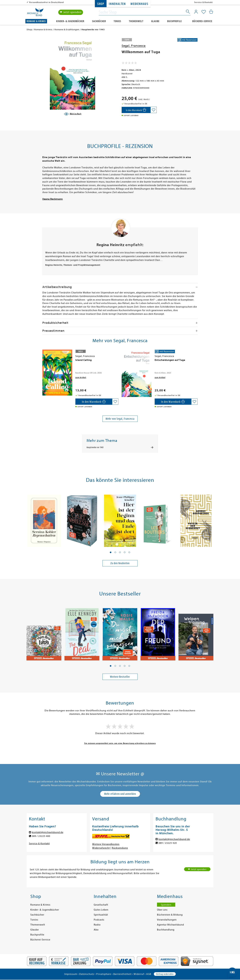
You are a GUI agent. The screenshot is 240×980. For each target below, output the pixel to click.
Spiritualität (101, 915)
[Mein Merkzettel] (204, 12)
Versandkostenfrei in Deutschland (46, 2)
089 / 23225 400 (41, 836)
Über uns (162, 910)
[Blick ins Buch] (73, 114)
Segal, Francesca (134, 46)
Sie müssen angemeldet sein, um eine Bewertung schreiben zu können (120, 743)
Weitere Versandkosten (106, 844)
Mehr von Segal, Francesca (120, 419)
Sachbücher (99, 21)
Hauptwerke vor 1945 (95, 447)
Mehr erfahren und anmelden (120, 794)
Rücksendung (120, 848)
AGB (149, 974)
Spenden (166, 905)
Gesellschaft (101, 905)
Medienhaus (139, 4)
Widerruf (139, 974)
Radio (97, 925)
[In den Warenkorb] (136, 110)
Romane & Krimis (36, 21)
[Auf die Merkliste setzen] (154, 110)
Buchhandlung (166, 930)
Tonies (117, 21)
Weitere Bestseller (120, 677)
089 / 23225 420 (168, 843)
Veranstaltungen (167, 920)
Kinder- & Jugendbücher (70, 21)
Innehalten (117, 4)
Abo (96, 930)
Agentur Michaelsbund (170, 925)
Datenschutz (87, 974)
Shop (101, 4)
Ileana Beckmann (53, 199)
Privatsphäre (104, 974)
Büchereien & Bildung (170, 915)
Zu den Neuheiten (120, 563)
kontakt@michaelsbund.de (48, 832)
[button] (111, 552)
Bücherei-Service (202, 21)
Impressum (71, 974)
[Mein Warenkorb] (211, 12)
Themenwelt (136, 21)
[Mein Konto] (196, 12)
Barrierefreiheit (122, 974)
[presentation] (43, 362)
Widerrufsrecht (101, 848)
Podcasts (99, 920)
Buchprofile (175, 21)
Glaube (155, 21)
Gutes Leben (101, 910)
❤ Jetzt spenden (71, 12)
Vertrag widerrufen (165, 974)
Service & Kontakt (203, 2)
